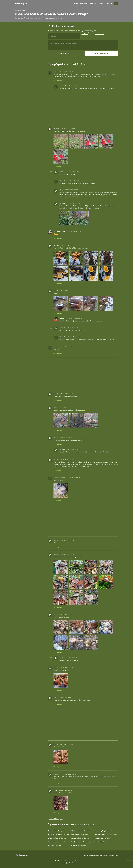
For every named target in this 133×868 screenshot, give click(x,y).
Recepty (102, 4)
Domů (76, 4)
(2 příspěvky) (104, 831)
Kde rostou (84, 4)
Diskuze (109, 4)
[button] (65, 54)
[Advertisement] (30, 54)
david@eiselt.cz (72, 863)
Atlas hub (93, 4)
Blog (116, 855)
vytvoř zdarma (100, 34)
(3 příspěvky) (79, 845)
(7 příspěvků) (81, 831)
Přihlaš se (85, 34)
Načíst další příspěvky (56, 819)
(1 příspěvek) (57, 831)
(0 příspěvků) (59, 834)
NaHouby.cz (21, 3)
